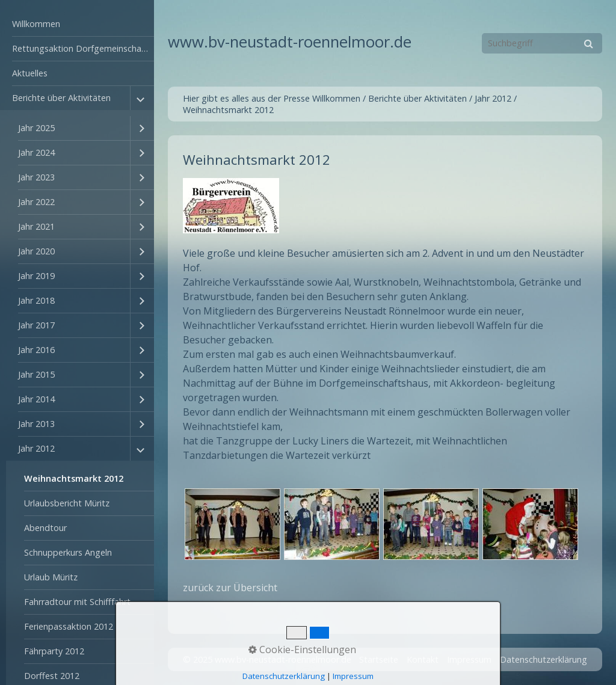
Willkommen (36, 24)
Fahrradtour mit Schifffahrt (77, 602)
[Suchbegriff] (542, 43)
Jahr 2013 (36, 424)
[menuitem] (77, 24)
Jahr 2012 (36, 448)
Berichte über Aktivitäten (61, 98)
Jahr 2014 (36, 399)
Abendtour (45, 528)
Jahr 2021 (36, 226)
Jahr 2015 (36, 374)
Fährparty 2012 (54, 651)
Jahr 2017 (36, 325)
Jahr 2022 (36, 202)
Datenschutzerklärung (544, 659)
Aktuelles (30, 73)
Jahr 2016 (36, 350)
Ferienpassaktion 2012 (69, 626)
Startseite (379, 659)
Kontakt (423, 659)
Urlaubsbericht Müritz (67, 503)
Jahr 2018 (36, 300)
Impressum (469, 659)
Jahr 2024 (36, 152)
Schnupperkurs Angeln (68, 552)
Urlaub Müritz (51, 577)
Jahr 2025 (36, 128)
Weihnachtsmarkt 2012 (74, 478)
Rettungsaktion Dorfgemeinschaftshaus (83, 48)
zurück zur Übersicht (230, 588)
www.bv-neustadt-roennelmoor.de (290, 42)
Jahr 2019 (36, 276)
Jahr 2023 (36, 177)
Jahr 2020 (36, 251)
